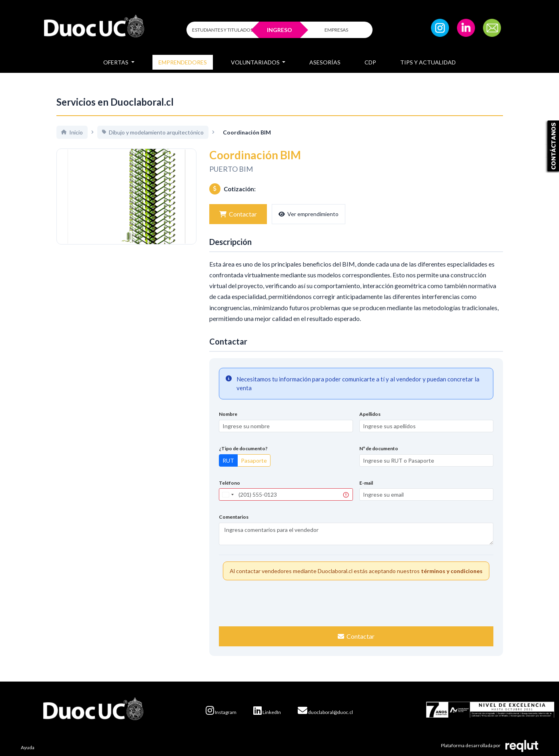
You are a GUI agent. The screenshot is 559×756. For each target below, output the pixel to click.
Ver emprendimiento (309, 214)
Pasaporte (254, 460)
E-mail (366, 483)
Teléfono (229, 483)
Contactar (238, 214)
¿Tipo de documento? (243, 448)
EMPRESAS (336, 30)
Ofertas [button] (116, 62)
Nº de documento (379, 448)
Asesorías (325, 62)
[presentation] (356, 602)
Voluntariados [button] (256, 62)
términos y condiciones (452, 571)
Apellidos (370, 414)
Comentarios (234, 517)
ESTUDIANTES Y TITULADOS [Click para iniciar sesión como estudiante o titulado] (222, 30)
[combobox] (228, 494)
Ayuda (28, 747)
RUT (228, 460)
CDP (370, 62)
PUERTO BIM (231, 169)
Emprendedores (183, 62)
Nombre (228, 414)
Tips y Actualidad (428, 62)
